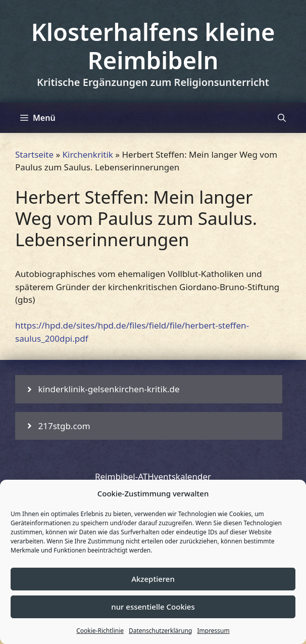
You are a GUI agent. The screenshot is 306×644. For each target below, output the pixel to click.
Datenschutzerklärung (160, 631)
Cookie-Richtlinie (100, 631)
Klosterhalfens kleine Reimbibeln (153, 46)
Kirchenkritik (88, 154)
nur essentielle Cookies (153, 607)
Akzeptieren (153, 579)
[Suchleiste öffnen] (282, 118)
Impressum (213, 631)
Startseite (34, 154)
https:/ (28, 325)
